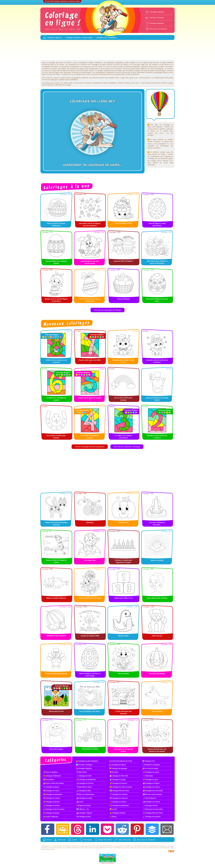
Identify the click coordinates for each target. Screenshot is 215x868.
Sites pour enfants (108, 863)
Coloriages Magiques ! (157, 23)
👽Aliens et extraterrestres (85, 794)
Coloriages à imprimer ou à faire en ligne (79, 38)
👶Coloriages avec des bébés (153, 791)
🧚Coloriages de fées (84, 817)
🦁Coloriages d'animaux (51, 802)
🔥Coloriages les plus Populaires (87, 761)
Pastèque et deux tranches (56, 636)
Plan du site (62, 840)
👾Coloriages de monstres (118, 794)
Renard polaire (157, 711)
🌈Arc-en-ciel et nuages (150, 768)
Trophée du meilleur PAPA (90, 636)
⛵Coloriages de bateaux (118, 765)
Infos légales (88, 840)
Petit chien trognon (56, 749)
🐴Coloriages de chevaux (151, 787)
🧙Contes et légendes (51, 817)
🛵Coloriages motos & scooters (54, 809)
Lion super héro (90, 560)
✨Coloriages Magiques (84, 768)
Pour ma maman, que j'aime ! (90, 711)
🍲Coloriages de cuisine (151, 772)
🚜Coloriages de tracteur (52, 806)
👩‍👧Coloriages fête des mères (119, 791)
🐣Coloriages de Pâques (151, 783)
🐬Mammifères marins (84, 787)
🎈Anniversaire (148, 776)
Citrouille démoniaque (157, 674)
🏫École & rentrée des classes (53, 783)
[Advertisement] (107, 50)
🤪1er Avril (113, 809)
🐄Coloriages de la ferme (85, 783)
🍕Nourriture (114, 772)
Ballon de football (157, 560)
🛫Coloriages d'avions (150, 806)
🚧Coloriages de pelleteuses (119, 806)
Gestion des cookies (105, 840)
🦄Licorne (80, 802)
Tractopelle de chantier (90, 749)
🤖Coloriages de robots (84, 798)
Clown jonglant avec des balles (90, 598)
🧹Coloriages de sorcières (152, 817)
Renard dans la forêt (56, 711)
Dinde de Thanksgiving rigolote (56, 674)
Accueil (49, 840)
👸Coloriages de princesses (53, 794)
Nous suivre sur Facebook (158, 29)
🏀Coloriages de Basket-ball (86, 780)
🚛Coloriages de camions (151, 802)
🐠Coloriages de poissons (118, 783)
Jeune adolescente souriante (157, 598)
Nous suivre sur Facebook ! (146, 840)
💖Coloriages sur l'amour (52, 798)
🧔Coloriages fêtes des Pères (153, 813)
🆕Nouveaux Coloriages (84, 765)
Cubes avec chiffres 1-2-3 (123, 598)
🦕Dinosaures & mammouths (153, 809)
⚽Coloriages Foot (148, 761)
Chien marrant (157, 636)
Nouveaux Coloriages (157, 18)
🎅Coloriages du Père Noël (119, 776)
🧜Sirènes (113, 817)
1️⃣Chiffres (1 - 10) (82, 809)
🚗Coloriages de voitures (118, 802)
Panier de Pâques (124, 299)
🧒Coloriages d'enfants (117, 813)
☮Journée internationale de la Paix (121, 761)
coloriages (171, 846)
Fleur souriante (123, 674)
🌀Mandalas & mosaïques (151, 765)
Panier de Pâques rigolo (123, 223)
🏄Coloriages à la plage (118, 780)
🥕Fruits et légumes (149, 798)
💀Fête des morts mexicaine (152, 794)
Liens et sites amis (124, 840)
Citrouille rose (124, 523)
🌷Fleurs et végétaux (50, 772)
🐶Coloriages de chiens (51, 791)
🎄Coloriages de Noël (84, 776)
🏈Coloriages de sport (150, 780)
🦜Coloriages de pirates (51, 813)
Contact (75, 840)
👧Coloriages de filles (84, 791)
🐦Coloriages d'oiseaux (51, 787)
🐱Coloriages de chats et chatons (121, 787)
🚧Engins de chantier (84, 806)
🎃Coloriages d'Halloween (52, 776)
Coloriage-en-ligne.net (54, 38)
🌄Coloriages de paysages (118, 768)
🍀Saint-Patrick (82, 772)
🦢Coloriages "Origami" (84, 813)
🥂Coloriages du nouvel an (119, 798)
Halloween (90, 523)
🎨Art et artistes (49, 780)
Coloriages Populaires (157, 12)
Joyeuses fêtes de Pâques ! (124, 261)
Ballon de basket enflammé (56, 598)
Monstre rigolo (123, 636)
